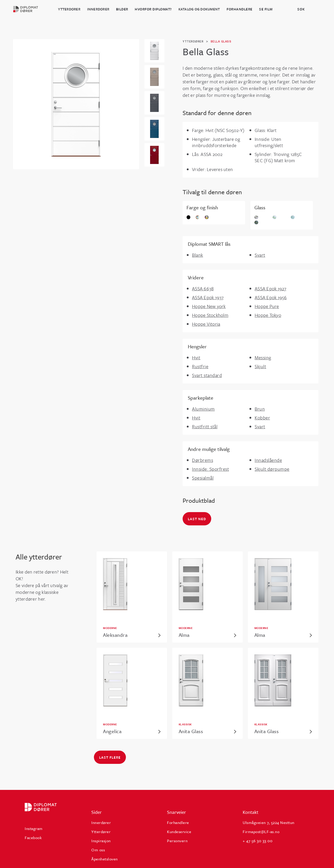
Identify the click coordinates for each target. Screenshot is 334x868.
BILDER (122, 9)
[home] (29, 9)
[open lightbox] (76, 104)
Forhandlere (240, 9)
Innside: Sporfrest (210, 469)
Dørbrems (203, 460)
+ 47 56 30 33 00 (258, 841)
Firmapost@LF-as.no (261, 832)
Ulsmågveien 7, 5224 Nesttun (269, 822)
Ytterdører (69, 9)
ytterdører (193, 42)
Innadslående (268, 460)
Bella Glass (221, 42)
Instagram (34, 828)
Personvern (177, 841)
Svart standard (207, 375)
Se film (266, 9)
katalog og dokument (199, 9)
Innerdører (98, 9)
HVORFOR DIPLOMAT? (153, 9)
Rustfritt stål (205, 426)
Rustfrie (200, 366)
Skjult (260, 366)
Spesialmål (203, 478)
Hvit (196, 357)
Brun (260, 409)
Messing (263, 357)
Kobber (262, 418)
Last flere (110, 757)
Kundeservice (179, 832)
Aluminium (203, 409)
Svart (260, 255)
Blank (198, 255)
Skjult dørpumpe (272, 469)
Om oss (98, 850)
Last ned (197, 519)
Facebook (33, 838)
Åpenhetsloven (105, 859)
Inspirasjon (101, 841)
